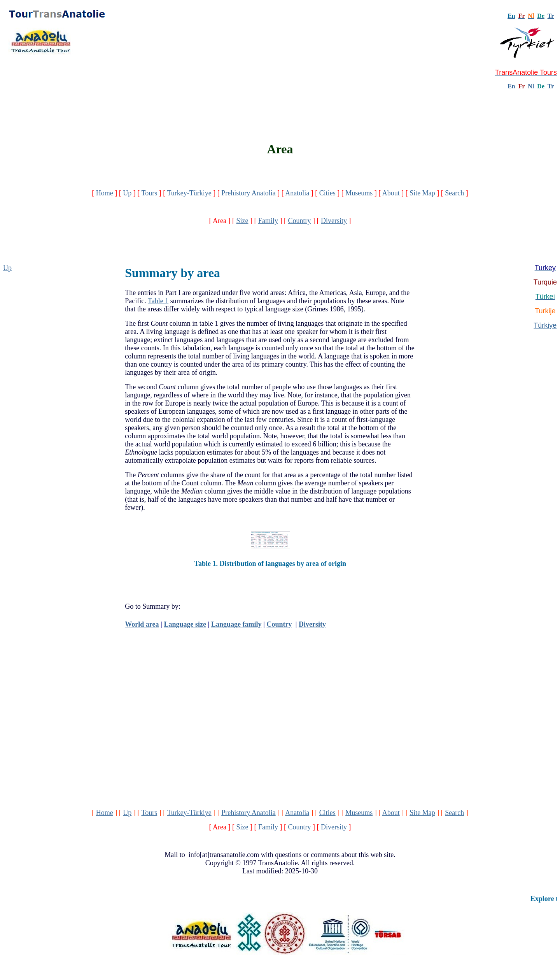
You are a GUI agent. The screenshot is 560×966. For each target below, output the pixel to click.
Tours (149, 193)
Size (242, 221)
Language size (185, 624)
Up (127, 193)
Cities (327, 193)
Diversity (334, 221)
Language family (236, 624)
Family (268, 221)
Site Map (422, 193)
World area (142, 624)
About (391, 193)
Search (454, 193)
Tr (551, 16)
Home (105, 193)
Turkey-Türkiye (189, 193)
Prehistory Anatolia (248, 193)
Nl (531, 86)
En (511, 86)
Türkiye (545, 325)
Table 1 (158, 301)
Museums (359, 193)
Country (299, 221)
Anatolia (297, 193)
